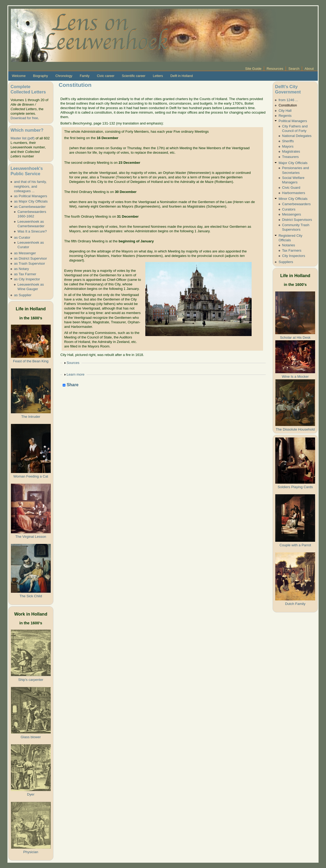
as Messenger (25, 253)
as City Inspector (27, 279)
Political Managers (293, 121)
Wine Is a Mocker (295, 377)
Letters (158, 76)
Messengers (292, 214)
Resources (275, 69)
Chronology (64, 76)
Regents (285, 116)
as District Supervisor (31, 258)
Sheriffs (288, 141)
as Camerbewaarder (30, 207)
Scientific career (134, 76)
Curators (289, 209)
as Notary (22, 269)
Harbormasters (294, 193)
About (309, 69)
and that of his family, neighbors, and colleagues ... (30, 186)
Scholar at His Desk (295, 338)
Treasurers (291, 157)
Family (85, 76)
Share (71, 385)
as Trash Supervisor (30, 263)
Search (294, 69)
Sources (73, 363)
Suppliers (286, 262)
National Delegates (297, 136)
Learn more (76, 374)
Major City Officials (293, 163)
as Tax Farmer (25, 274)
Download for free (24, 118)
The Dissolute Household (295, 429)
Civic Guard (291, 188)
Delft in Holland (181, 76)
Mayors (288, 146)
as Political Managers (31, 196)
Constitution (288, 105)
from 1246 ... (288, 100)
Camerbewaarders (297, 204)
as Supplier (23, 295)
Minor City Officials (293, 199)
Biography (40, 76)
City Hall (285, 111)
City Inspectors (294, 256)
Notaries (289, 245)
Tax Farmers (292, 250)
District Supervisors (297, 220)
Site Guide (253, 69)
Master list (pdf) (23, 138)
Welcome (19, 76)
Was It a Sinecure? (32, 231)
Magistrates (291, 151)
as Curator (22, 237)
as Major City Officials (31, 201)
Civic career (106, 76)
